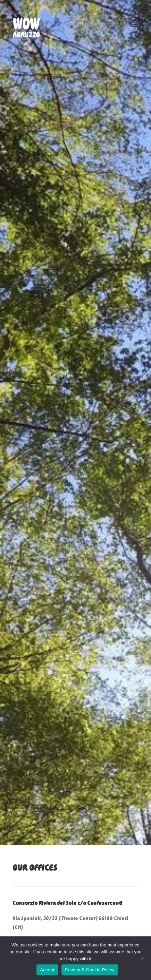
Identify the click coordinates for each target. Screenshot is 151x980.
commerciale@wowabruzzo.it (49, 853)
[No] (142, 958)
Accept (47, 970)
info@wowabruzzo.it (88, 829)
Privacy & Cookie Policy (90, 970)
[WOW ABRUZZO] (26, 24)
